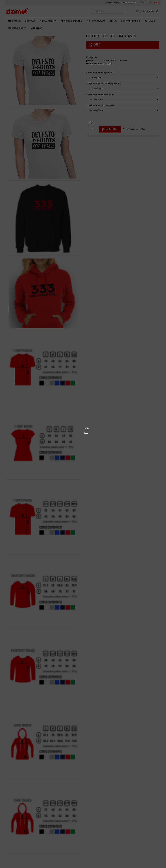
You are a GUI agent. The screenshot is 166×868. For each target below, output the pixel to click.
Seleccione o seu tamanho (101, 94)
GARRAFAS (37, 28)
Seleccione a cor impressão (102, 105)
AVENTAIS (150, 21)
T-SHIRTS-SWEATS (96, 21)
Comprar (110, 129)
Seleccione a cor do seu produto (104, 83)
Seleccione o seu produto (101, 72)
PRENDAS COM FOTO (71, 21)
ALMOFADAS (14, 21)
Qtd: (91, 123)
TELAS (113, 21)
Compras (109, 3)
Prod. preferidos (130, 3)
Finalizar (118, 3)
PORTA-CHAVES (48, 21)
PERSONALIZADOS (17, 28)
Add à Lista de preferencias (134, 129)
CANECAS (30, 21)
